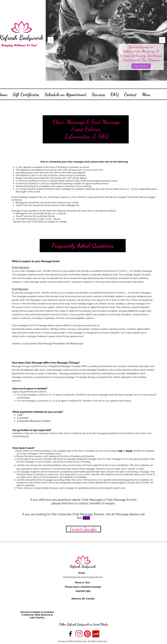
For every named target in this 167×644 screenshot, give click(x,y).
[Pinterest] (87, 634)
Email (129, 451)
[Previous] (51, 40)
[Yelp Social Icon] (96, 634)
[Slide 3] (102, 77)
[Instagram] (79, 634)
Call (120, 451)
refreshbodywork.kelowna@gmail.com (83, 577)
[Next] (162, 40)
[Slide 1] (106, 77)
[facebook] (70, 634)
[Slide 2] (110, 77)
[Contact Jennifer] (83, 529)
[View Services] (141, 66)
